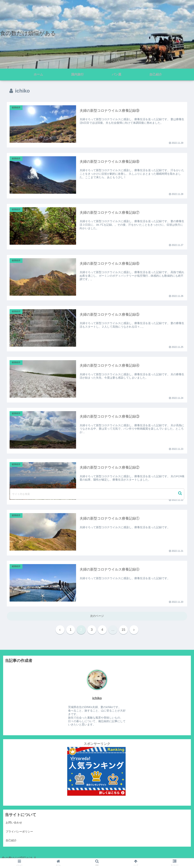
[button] (180, 493)
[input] (97, 494)
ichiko (97, 698)
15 (123, 630)
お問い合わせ (14, 823)
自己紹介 (11, 840)
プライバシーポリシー (19, 832)
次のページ (97, 616)
